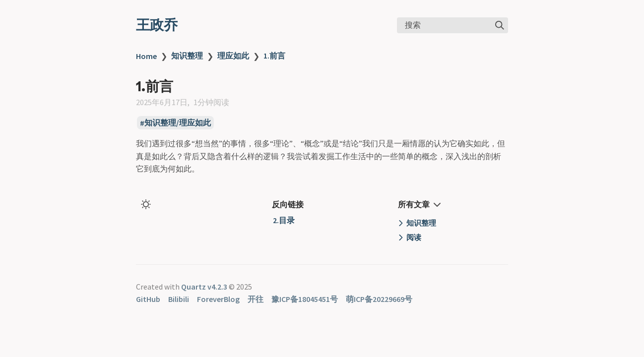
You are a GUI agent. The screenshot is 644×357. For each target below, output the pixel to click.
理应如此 (233, 56)
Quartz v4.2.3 (204, 287)
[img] (500, 25)
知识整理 (187, 56)
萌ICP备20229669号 (379, 299)
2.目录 (284, 220)
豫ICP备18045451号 (305, 299)
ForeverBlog (218, 299)
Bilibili (179, 299)
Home (146, 56)
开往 (256, 299)
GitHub (148, 299)
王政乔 (157, 25)
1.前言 (274, 56)
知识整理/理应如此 (178, 123)
